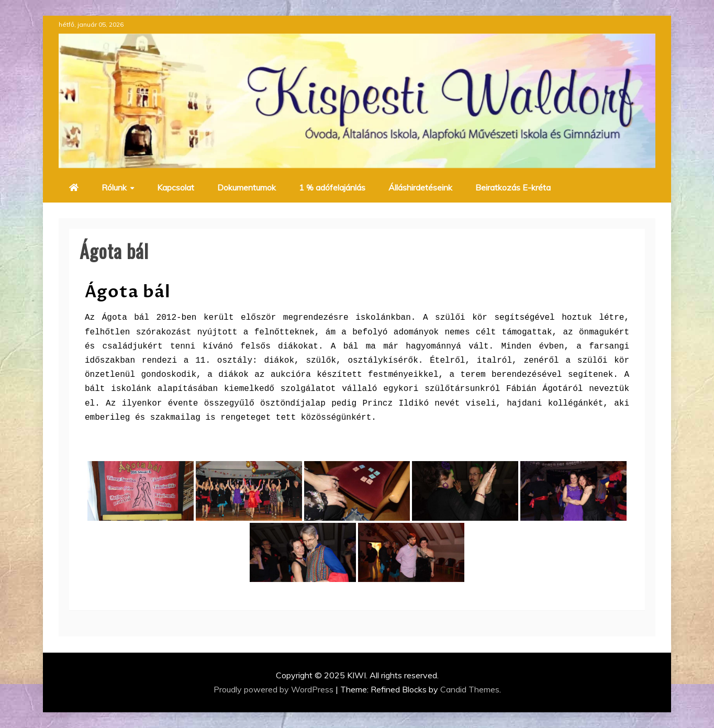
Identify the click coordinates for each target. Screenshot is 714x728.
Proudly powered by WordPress (275, 689)
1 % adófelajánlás (332, 187)
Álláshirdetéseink (420, 187)
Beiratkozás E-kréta (513, 187)
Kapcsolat (176, 187)
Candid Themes (470, 689)
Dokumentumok (247, 187)
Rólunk (114, 187)
